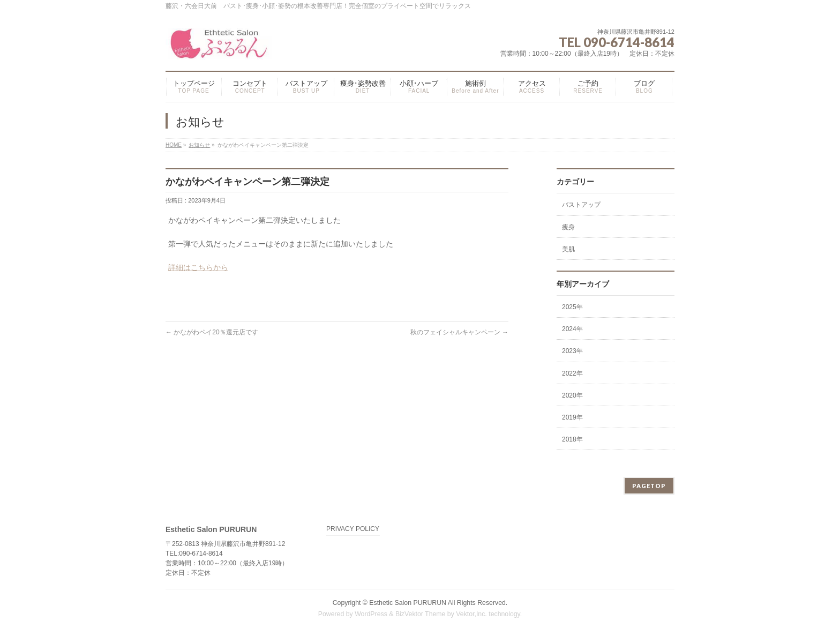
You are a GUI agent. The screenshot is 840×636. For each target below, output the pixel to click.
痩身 (568, 227)
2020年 (572, 395)
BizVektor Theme (421, 614)
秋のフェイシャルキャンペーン (459, 332)
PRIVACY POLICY (353, 529)
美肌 (568, 249)
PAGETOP (649, 486)
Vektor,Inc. (471, 614)
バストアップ (581, 205)
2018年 (572, 439)
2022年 (572, 373)
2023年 (572, 351)
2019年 (572, 417)
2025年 (572, 307)
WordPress (371, 614)
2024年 (572, 329)
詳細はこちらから (198, 267)
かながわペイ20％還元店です (212, 332)
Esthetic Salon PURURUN (408, 603)
